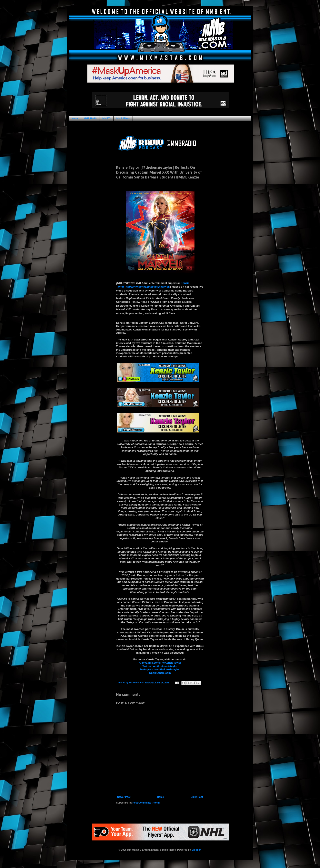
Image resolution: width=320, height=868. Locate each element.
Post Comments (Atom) (146, 803)
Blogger (196, 850)
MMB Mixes (123, 119)
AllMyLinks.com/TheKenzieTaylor (160, 663)
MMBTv (107, 119)
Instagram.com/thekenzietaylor (160, 669)
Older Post (197, 797)
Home (75, 119)
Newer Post (124, 797)
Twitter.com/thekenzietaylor (160, 666)
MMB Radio (90, 119)
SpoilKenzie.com (160, 673)
